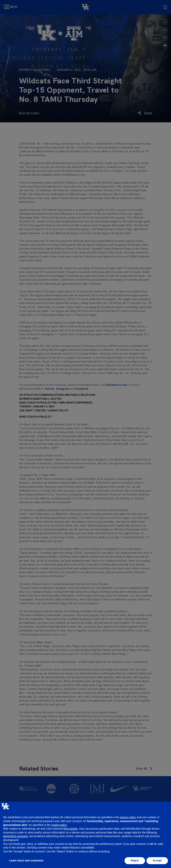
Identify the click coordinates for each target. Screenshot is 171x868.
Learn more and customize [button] (26, 860)
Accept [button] (157, 860)
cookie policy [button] (59, 825)
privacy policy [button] (128, 817)
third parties (70, 829)
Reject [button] (135, 860)
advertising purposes (16, 836)
